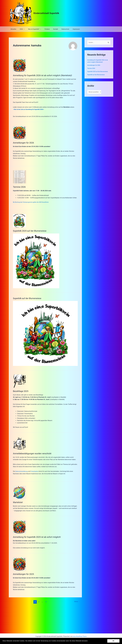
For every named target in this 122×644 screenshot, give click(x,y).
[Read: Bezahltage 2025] (19, 381)
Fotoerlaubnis (36, 471)
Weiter (77, 601)
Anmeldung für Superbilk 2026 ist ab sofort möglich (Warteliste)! (45, 75)
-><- (30, 109)
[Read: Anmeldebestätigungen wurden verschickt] (19, 443)
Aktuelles (13, 29)
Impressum (72, 29)
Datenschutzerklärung (22, 471)
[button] (89, 641)
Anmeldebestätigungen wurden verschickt (34, 453)
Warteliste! (18, 502)
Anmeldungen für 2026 (24, 143)
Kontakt (52, 29)
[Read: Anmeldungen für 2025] (19, 564)
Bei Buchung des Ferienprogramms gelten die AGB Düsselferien (33, 202)
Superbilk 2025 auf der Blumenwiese (31, 231)
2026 (21, 29)
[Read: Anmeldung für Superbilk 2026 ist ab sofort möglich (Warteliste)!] (19, 65)
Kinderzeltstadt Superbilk (46, 13)
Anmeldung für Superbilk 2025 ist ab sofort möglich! (39, 537)
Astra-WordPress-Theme (80, 636)
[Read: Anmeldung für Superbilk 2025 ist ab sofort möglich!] (19, 527)
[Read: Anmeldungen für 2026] (19, 133)
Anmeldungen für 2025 (24, 574)
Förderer (45, 29)
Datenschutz (61, 29)
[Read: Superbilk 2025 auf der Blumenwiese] (19, 221)
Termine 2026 (20, 187)
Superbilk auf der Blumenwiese (28, 298)
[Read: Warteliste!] (19, 492)
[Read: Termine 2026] (19, 177)
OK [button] (113, 641)
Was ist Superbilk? (33, 29)
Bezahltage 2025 (21, 391)
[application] (23, 29)
